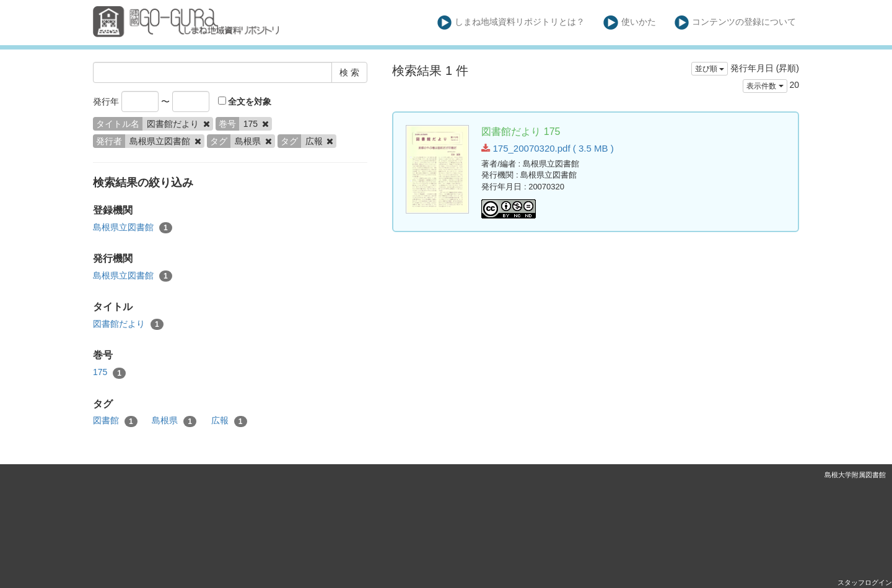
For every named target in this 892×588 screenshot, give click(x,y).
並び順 (710, 69)
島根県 (174, 421)
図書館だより (128, 324)
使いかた (630, 23)
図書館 (115, 421)
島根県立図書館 (133, 228)
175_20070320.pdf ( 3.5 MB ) (547, 148)
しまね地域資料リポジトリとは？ (511, 23)
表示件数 (765, 86)
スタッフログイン (865, 582)
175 (109, 373)
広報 (229, 421)
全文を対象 (245, 102)
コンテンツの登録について (736, 23)
